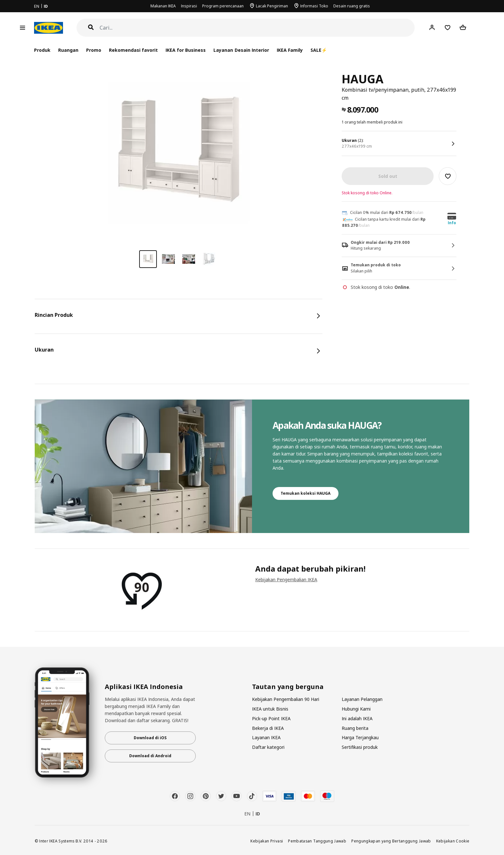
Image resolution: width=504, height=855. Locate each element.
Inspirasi (189, 6)
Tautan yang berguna (288, 687)
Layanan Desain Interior (241, 50)
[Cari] (257, 28)
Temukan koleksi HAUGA (306, 493)
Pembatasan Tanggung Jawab (317, 841)
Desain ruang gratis (352, 6)
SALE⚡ (319, 50)
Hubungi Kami (356, 709)
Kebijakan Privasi (267, 841)
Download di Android (150, 756)
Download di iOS (150, 738)
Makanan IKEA (163, 6)
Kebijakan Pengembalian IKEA (286, 579)
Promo (94, 50)
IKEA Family (290, 50)
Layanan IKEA (266, 737)
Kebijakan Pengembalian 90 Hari (286, 699)
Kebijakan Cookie (453, 841)
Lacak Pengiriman (272, 6)
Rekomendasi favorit (133, 50)
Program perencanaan (223, 6)
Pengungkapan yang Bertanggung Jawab (391, 841)
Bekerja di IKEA (268, 728)
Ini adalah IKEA (357, 718)
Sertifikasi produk (360, 747)
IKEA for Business (186, 50)
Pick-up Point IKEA (271, 718)
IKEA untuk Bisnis (270, 709)
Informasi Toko (314, 6)
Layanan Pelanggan (362, 699)
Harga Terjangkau (360, 737)
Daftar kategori (268, 747)
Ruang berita (355, 728)
